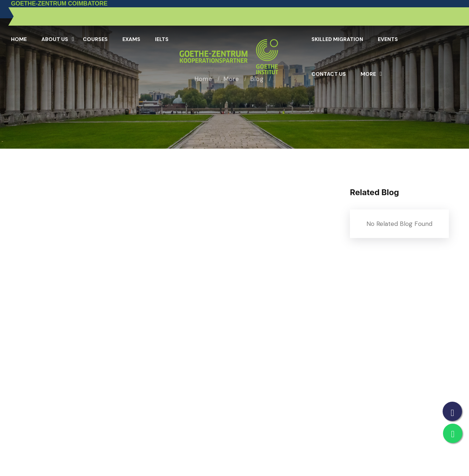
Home (19, 39)
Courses (95, 39)
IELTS (162, 39)
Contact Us (329, 74)
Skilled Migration (337, 39)
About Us (55, 39)
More (368, 74)
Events (388, 39)
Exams (131, 39)
